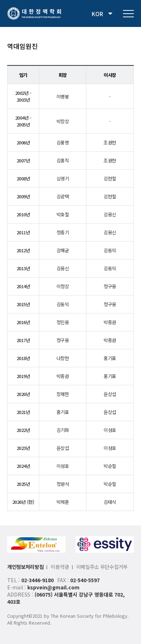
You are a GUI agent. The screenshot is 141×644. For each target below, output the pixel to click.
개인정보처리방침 (25, 567)
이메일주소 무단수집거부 (102, 567)
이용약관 (60, 567)
